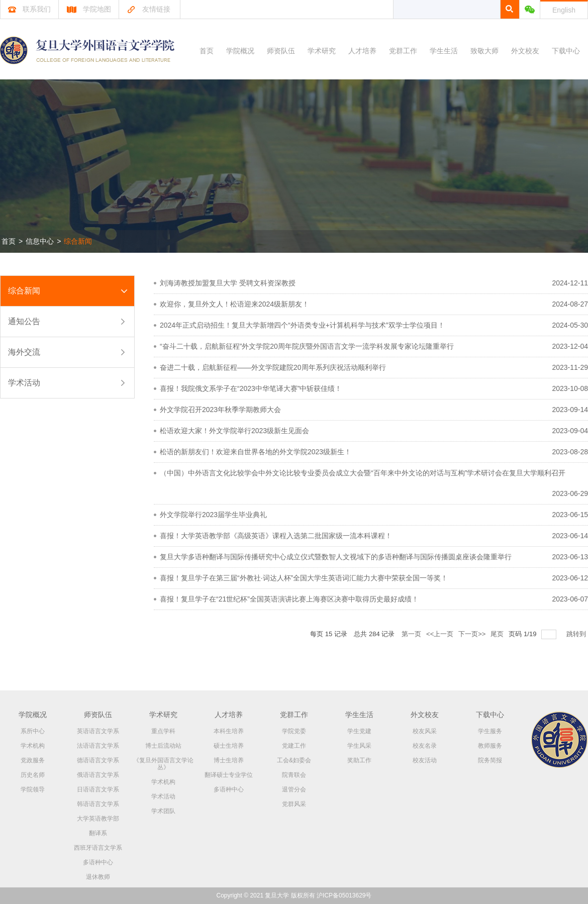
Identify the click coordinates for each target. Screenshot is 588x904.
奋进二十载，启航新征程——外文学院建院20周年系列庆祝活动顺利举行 (273, 367)
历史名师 (33, 775)
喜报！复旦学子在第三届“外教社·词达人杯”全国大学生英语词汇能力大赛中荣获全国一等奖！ (304, 578)
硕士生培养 (229, 746)
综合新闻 (78, 241)
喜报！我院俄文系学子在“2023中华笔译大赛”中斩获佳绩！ (251, 388)
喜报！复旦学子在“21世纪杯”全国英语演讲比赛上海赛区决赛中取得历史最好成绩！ (289, 599)
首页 (207, 51)
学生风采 (359, 746)
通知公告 (24, 321)
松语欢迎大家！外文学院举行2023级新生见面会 (234, 431)
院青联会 (294, 775)
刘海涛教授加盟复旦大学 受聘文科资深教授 (228, 283)
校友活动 (425, 760)
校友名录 (425, 746)
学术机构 (33, 746)
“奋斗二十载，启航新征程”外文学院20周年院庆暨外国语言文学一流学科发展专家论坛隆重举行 (307, 346)
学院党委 (294, 731)
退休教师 (98, 877)
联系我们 (29, 9)
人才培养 (362, 51)
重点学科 (163, 731)
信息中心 (40, 241)
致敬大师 (484, 51)
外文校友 (525, 51)
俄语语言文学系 (98, 775)
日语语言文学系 (98, 789)
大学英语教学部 (98, 819)
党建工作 (294, 746)
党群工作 (403, 51)
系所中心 (33, 731)
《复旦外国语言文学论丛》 (163, 764)
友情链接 (149, 9)
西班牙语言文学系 (98, 848)
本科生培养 (229, 731)
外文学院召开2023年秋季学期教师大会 (220, 410)
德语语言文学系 (98, 760)
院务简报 (490, 760)
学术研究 (322, 51)
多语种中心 (98, 862)
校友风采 (425, 731)
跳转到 (577, 634)
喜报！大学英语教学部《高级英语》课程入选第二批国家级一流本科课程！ (276, 536)
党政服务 (33, 760)
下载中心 (566, 51)
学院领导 (33, 789)
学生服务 (490, 731)
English (564, 10)
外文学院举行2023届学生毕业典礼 (213, 515)
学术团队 (163, 811)
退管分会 (294, 789)
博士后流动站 (163, 746)
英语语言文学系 (98, 731)
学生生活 (444, 51)
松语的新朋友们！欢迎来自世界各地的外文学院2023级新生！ (256, 452)
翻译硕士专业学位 (229, 775)
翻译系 (98, 833)
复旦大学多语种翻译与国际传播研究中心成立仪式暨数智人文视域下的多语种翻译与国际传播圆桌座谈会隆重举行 (336, 557)
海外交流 (24, 352)
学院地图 (89, 9)
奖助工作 (359, 760)
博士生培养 (229, 760)
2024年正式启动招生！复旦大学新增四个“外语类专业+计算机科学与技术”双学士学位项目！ (302, 325)
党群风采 (294, 804)
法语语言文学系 (98, 746)
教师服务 (490, 746)
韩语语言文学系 (98, 804)
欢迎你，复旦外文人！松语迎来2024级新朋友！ (234, 304)
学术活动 (24, 383)
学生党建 (359, 731)
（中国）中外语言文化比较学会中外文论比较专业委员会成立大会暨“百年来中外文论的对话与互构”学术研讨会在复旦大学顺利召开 (363, 473)
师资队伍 (281, 51)
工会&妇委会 (294, 760)
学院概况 (240, 51)
